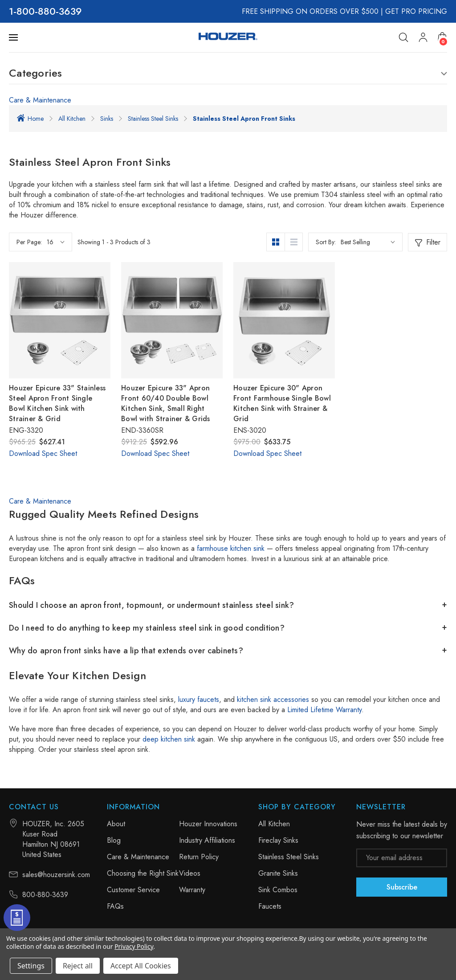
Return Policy (199, 857)
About (116, 824)
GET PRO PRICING (416, 11)
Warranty (192, 890)
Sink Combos (278, 890)
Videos (190, 873)
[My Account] (423, 37)
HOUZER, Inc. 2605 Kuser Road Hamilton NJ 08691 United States (53, 839)
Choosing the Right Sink (143, 873)
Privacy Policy (134, 946)
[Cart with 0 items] (442, 37)
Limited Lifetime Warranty (324, 710)
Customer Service (133, 890)
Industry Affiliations (207, 840)
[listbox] (368, 242)
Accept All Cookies (141, 966)
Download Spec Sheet (43, 453)
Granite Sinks (278, 873)
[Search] (403, 37)
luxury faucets (199, 699)
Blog (114, 840)
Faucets (270, 906)
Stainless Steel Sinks (289, 857)
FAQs (115, 906)
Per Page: (29, 242)
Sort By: (326, 242)
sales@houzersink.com (56, 875)
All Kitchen (274, 824)
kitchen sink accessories (273, 699)
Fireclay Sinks (278, 840)
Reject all (78, 966)
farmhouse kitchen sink (231, 548)
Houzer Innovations (208, 824)
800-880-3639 (49, 11)
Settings (31, 966)
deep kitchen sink (169, 739)
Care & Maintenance (40, 100)
